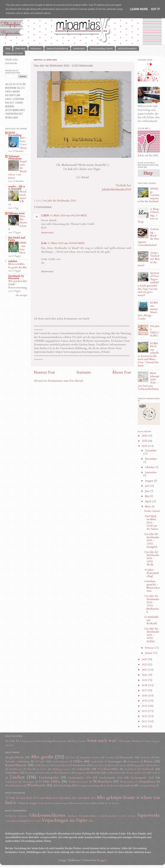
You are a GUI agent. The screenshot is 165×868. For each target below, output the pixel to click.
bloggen (156, 741)
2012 (145, 716)
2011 (145, 721)
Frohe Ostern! (152, 511)
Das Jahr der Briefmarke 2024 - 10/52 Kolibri (152, 635)
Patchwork (148, 769)
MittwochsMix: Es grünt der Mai (18, 266)
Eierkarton (23, 816)
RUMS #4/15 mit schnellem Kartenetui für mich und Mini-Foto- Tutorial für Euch (148, 354)
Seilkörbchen (64, 773)
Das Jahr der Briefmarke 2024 (59, 201)
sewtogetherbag (147, 786)
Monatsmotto (60, 741)
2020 (145, 675)
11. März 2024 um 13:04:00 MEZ (66, 243)
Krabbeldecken (42, 765)
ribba (91, 821)
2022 (145, 665)
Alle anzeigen (21, 295)
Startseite (84, 372)
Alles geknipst (109, 797)
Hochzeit (72, 816)
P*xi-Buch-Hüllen (108, 769)
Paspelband (130, 769)
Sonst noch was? (102, 741)
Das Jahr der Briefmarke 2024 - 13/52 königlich (152, 540)
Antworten (47, 233)
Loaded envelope (127, 816)
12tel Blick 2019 (48, 798)
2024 (145, 446)
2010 (145, 727)
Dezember (151, 450)
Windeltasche (36, 785)
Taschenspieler (48, 778)
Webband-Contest (142, 741)
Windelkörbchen (14, 786)
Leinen (123, 765)
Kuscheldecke (61, 765)
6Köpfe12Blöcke (15, 757)
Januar (149, 653)
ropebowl (129, 786)
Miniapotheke (138, 765)
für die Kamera (111, 786)
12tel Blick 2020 (67, 798)
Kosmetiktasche (16, 765)
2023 (145, 659)
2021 (145, 670)
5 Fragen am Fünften (31, 741)
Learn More (139, 9)
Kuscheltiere (80, 765)
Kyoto (96, 766)
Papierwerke (149, 815)
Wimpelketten (147, 782)
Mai (148, 496)
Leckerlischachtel (108, 816)
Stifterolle (95, 773)
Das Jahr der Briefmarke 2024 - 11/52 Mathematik (152, 604)
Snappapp (80, 773)
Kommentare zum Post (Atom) (66, 381)
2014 (145, 706)
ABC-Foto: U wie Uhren (23, 143)
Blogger (102, 860)
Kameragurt (115, 762)
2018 (145, 685)
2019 (145, 680)
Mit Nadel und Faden (17, 239)
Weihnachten (102, 782)
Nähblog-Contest (77, 741)
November (151, 459)
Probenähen (12, 773)
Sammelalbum (11, 821)
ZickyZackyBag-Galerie (101, 48)
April (148, 501)
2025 (145, 441)
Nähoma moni (16, 213)
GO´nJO (40, 762)
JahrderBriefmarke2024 (116, 189)
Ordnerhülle (83, 769)
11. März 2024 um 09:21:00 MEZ (68, 215)
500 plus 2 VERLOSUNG (155, 331)
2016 (145, 696)
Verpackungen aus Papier (65, 820)
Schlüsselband (46, 773)
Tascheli (155, 773)
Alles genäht (42, 757)
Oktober (150, 467)
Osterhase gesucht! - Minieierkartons (152, 586)
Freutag (48, 741)
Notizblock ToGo (37, 769)
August (149, 481)
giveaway (9, 745)
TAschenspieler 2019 (136, 773)
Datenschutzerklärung (57, 48)
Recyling (29, 773)
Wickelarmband (127, 782)
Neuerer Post (44, 372)
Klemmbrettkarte (88, 816)
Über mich (20, 48)
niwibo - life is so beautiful (17, 188)
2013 (145, 711)
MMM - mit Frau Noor (23, 248)
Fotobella (145, 757)
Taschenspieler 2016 (111, 778)
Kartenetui (133, 762)
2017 (145, 690)
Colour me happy (27, 803)
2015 (145, 701)
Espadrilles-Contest (90, 757)
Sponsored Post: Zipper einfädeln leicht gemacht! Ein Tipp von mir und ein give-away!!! (148, 284)
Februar (150, 648)
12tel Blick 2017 (29, 798)
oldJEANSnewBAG (127, 48)
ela (45, 243)
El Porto (70, 757)
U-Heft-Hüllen (50, 782)
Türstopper (28, 782)
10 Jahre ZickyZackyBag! (152, 573)
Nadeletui (155, 765)
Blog (8, 48)
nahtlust (13, 261)
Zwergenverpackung (88, 786)
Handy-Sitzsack (60, 762)
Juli (147, 486)
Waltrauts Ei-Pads (14, 53)
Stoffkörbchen (114, 773)
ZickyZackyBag (62, 786)
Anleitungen (79, 48)
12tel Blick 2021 (87, 798)
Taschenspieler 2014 (79, 778)
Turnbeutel (11, 782)
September (151, 472)
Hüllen (78, 761)
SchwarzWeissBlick (94, 803)
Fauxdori (110, 757)
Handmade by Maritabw (16, 277)
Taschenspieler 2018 (142, 778)
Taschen (17, 777)
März (148, 507)
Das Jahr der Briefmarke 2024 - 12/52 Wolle (152, 558)
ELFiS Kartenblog (15, 134)
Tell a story (125, 741)
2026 (145, 436)
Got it (156, 9)
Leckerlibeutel (109, 766)
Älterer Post (122, 372)
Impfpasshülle (97, 762)
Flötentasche (126, 757)
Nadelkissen (16, 769)
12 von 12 (12, 741)
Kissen (148, 761)
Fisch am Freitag (46, 803)
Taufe (38, 821)
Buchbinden (11, 816)
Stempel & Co (26, 821)
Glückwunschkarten (47, 815)
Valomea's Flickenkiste (15, 158)
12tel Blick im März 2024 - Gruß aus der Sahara (151, 523)
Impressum (36, 48)
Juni (148, 491)
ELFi (46, 215)
